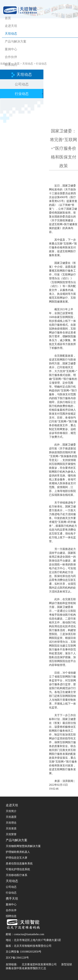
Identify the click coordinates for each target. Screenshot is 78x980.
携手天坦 (12, 899)
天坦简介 (11, 811)
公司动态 (22, 84)
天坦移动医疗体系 (17, 875)
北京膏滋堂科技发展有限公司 (39, 964)
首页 (8, 18)
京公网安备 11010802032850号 (24, 952)
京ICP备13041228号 (17, 958)
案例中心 (11, 49)
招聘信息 (11, 916)
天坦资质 (11, 829)
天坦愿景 (11, 817)
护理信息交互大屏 (17, 858)
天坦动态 (11, 34)
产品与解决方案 (16, 41)
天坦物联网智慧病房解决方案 (23, 846)
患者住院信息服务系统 (19, 864)
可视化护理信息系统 (18, 869)
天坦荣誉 (11, 834)
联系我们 (11, 65)
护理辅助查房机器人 (18, 852)
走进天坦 (11, 26)
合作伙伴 (11, 57)
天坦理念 (11, 823)
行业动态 (22, 94)
